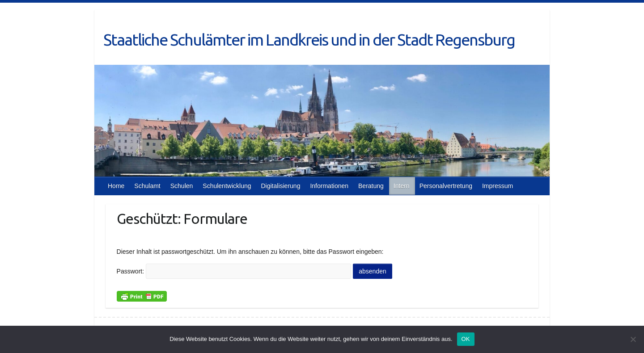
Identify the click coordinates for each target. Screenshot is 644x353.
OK (466, 339)
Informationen (329, 186)
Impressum (498, 186)
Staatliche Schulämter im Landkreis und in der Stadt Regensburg (309, 40)
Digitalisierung (280, 186)
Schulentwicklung (227, 186)
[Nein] (633, 339)
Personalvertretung (446, 186)
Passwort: (234, 271)
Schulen (182, 186)
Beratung (371, 186)
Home (116, 186)
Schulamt (147, 186)
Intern (402, 186)
